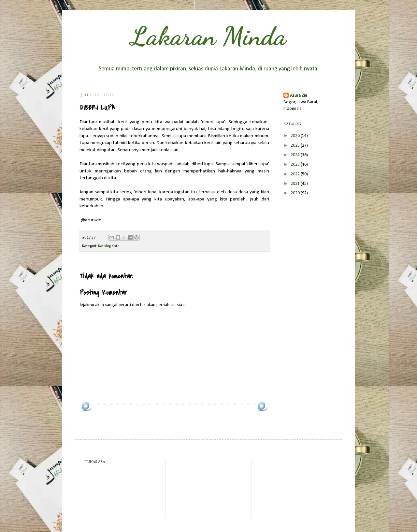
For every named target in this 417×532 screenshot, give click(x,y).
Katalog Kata (109, 246)
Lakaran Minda (208, 36)
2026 (296, 136)
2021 (296, 184)
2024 (296, 155)
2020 (296, 193)
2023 (296, 164)
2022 (296, 174)
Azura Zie (299, 96)
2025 (296, 146)
